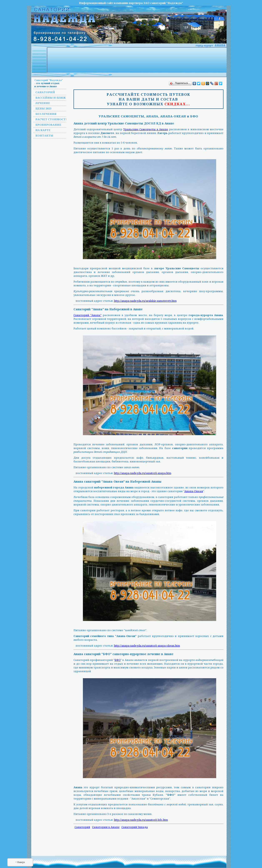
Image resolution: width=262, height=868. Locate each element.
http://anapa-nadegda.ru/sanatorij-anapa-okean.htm (147, 646)
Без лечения (46, 114)
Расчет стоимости (52, 119)
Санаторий (45, 92)
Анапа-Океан (194, 491)
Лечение (43, 103)
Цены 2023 (43, 108)
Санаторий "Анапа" (87, 315)
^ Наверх (20, 862)
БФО (118, 660)
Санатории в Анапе (106, 827)
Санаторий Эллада (135, 827)
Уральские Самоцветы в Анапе (146, 129)
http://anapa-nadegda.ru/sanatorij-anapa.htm (143, 473)
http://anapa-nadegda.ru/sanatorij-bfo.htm (141, 820)
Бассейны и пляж (51, 98)
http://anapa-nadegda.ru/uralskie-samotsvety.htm (145, 301)
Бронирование (48, 125)
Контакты (44, 135)
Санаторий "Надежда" (49, 80)
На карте (43, 130)
